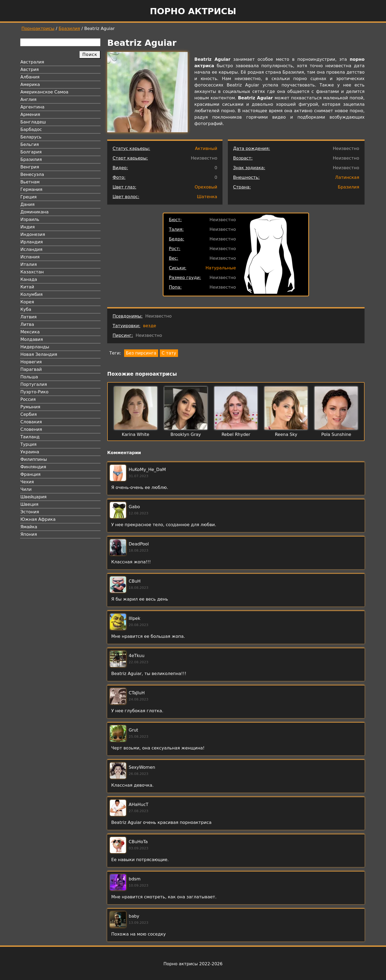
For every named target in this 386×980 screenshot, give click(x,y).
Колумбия (31, 294)
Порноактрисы (38, 29)
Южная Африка (38, 519)
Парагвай (31, 369)
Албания (30, 77)
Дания (27, 204)
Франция (30, 474)
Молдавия (32, 339)
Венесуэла (32, 174)
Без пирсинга (141, 353)
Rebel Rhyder (236, 434)
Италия (29, 264)
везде (150, 326)
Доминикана (34, 212)
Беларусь (31, 137)
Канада (29, 279)
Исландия (31, 249)
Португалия (34, 384)
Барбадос (31, 129)
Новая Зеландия (39, 354)
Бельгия (30, 144)
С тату (169, 353)
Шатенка (207, 197)
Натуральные (221, 268)
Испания (30, 257)
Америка (30, 84)
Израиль (30, 219)
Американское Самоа (44, 92)
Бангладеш (33, 122)
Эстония (30, 512)
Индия (28, 227)
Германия (31, 189)
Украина (30, 452)
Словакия (31, 422)
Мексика (30, 332)
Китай (27, 287)
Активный (206, 148)
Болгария (31, 152)
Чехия (27, 482)
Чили (26, 489)
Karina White (136, 434)
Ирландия (32, 242)
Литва (27, 324)
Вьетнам (30, 182)
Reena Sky (286, 434)
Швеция (29, 504)
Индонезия (33, 234)
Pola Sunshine (336, 434)
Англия (28, 99)
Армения (30, 114)
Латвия (29, 317)
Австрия (30, 69)
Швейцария (34, 497)
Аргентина (32, 107)
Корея (27, 302)
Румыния (30, 407)
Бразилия (69, 29)
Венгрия (30, 167)
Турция (28, 444)
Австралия (32, 62)
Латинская (347, 177)
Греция (29, 197)
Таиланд (30, 437)
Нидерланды (35, 347)
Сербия (29, 414)
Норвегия (31, 362)
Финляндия (33, 467)
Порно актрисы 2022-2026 (193, 964)
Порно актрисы (193, 11)
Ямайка (29, 527)
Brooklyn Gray (186, 434)
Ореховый (206, 187)
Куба (26, 309)
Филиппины (34, 459)
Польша (29, 377)
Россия (28, 399)
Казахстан (32, 272)
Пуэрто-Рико (34, 392)
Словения (31, 429)
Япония (29, 534)
